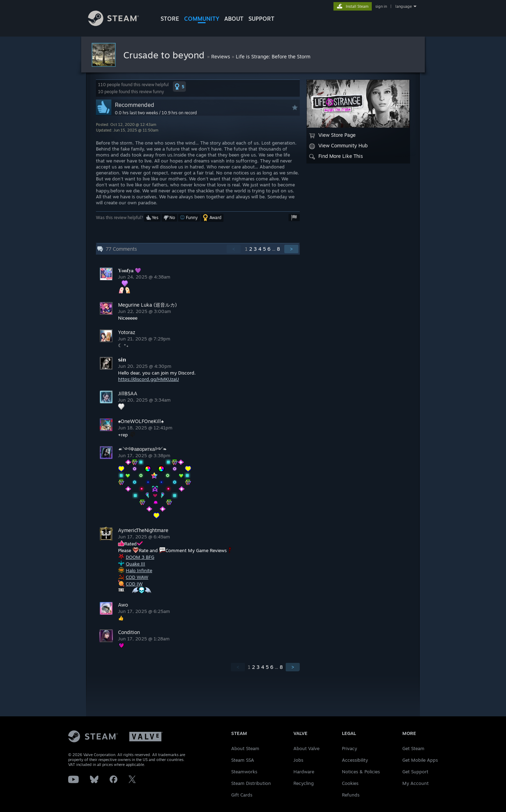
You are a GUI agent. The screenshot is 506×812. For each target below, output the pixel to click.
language (404, 6)
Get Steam (413, 748)
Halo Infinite (139, 570)
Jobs (298, 760)
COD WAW (137, 577)
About (234, 19)
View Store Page (332, 135)
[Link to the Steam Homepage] (119, 24)
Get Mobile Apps (420, 760)
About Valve (306, 748)
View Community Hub (338, 146)
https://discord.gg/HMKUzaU (148, 379)
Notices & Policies (361, 772)
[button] (179, 87)
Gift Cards (242, 795)
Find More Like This (336, 156)
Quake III (135, 564)
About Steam (245, 748)
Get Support (415, 772)
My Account (416, 783)
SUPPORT (261, 19)
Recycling (304, 783)
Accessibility (355, 760)
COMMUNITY (202, 19)
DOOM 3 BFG (140, 557)
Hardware (304, 772)
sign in (381, 6)
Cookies (350, 783)
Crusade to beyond (165, 55)
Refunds (351, 795)
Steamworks (244, 772)
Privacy (349, 748)
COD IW (134, 584)
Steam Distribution (251, 783)
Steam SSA (243, 760)
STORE (170, 19)
